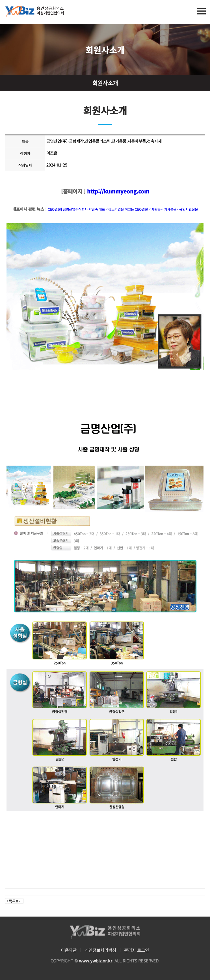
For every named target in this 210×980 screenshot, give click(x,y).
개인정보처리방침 (100, 950)
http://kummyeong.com (117, 191)
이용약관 (69, 950)
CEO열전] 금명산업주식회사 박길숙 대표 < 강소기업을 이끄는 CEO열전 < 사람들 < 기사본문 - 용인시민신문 (123, 209)
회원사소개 (105, 83)
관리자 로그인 (137, 950)
